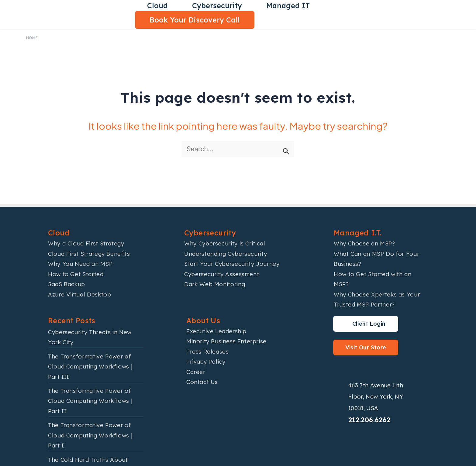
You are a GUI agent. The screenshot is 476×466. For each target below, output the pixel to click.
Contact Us (202, 382)
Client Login (369, 324)
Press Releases (207, 351)
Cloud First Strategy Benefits (89, 254)
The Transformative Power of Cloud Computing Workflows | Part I (90, 435)
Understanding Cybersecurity (226, 254)
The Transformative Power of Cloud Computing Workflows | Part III (90, 367)
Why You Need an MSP (80, 264)
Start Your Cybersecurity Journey (232, 264)
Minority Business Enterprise (226, 341)
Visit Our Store (366, 347)
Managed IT (288, 6)
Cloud (157, 6)
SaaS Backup (67, 284)
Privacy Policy (206, 361)
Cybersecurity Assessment (222, 274)
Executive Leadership (216, 331)
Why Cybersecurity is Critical (225, 243)
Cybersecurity (217, 6)
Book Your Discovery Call (195, 20)
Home (32, 38)
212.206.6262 (369, 420)
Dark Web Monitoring (215, 284)
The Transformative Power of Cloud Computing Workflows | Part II (90, 401)
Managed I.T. (358, 233)
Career (196, 372)
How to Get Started (76, 274)
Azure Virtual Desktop (79, 294)
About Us (203, 321)
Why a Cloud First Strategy (86, 243)
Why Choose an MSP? (364, 243)
